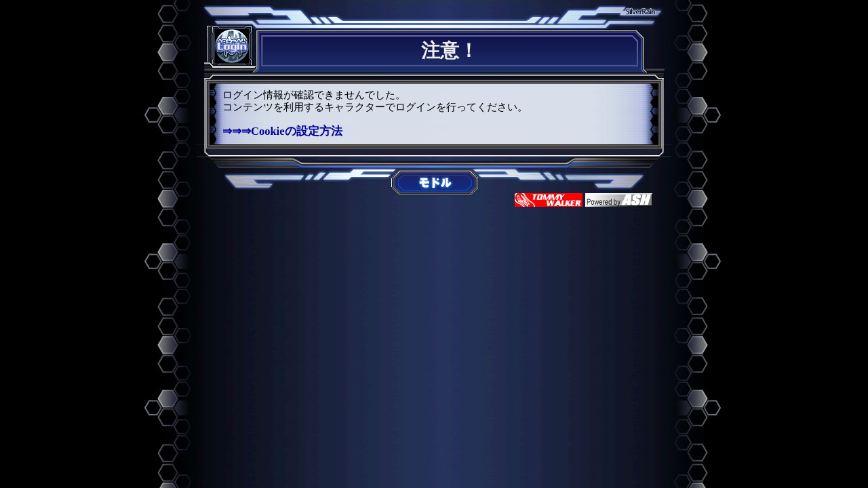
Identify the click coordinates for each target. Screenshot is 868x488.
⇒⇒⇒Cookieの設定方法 (282, 131)
